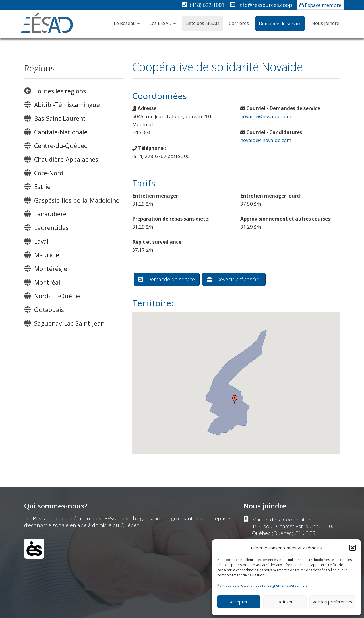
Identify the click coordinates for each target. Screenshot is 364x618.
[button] (353, 548)
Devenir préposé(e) (234, 279)
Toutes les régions (60, 91)
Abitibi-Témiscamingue (67, 105)
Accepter (239, 602)
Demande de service (280, 24)
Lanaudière (50, 214)
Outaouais (49, 310)
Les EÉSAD (163, 23)
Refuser (285, 602)
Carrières (239, 23)
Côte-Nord (49, 173)
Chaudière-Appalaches (66, 159)
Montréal (47, 282)
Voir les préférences (332, 602)
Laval (41, 241)
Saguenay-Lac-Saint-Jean (69, 323)
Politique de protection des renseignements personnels (262, 585)
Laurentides (51, 228)
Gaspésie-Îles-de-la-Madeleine (77, 200)
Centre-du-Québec (61, 146)
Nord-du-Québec (58, 296)
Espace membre (323, 5)
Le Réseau (127, 23)
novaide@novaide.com (266, 116)
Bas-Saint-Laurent (60, 118)
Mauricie (47, 255)
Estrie (42, 187)
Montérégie (51, 269)
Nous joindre (325, 23)
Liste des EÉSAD (202, 23)
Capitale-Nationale (61, 132)
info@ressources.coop (265, 5)
